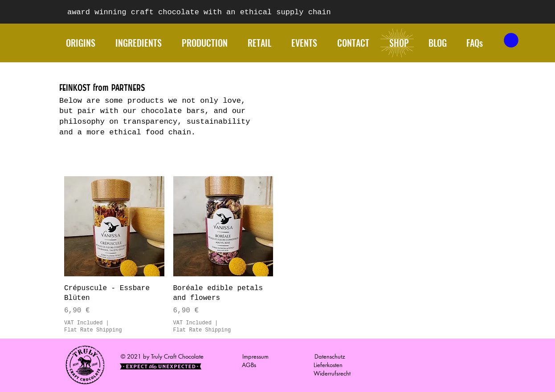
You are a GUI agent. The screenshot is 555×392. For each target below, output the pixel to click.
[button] (511, 40)
